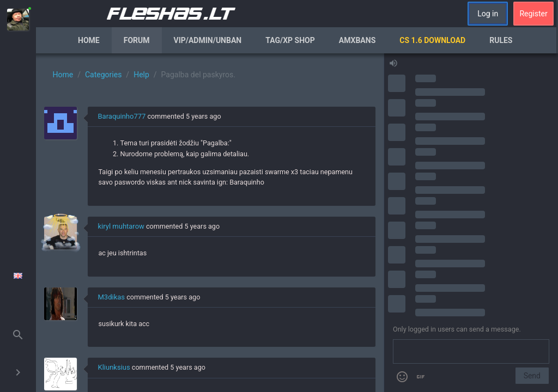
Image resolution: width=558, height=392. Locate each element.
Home (89, 40)
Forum (137, 40)
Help (141, 75)
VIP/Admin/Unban (208, 40)
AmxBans (357, 40)
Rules (501, 40)
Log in (488, 14)
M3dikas (112, 297)
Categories (103, 75)
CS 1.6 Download (432, 40)
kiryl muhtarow (121, 226)
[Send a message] (471, 352)
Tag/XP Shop (290, 40)
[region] (210, 223)
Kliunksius (114, 367)
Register (533, 14)
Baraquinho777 (122, 116)
